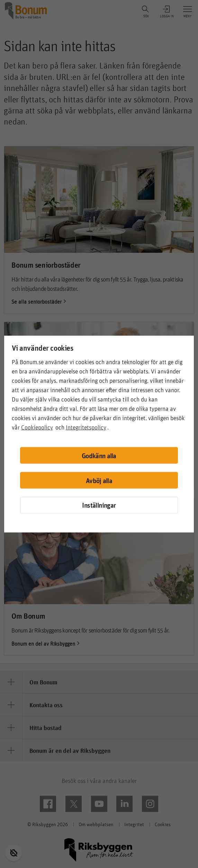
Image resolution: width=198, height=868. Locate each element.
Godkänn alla (99, 455)
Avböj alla (99, 480)
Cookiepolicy (37, 427)
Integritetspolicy (86, 427)
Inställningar (99, 505)
